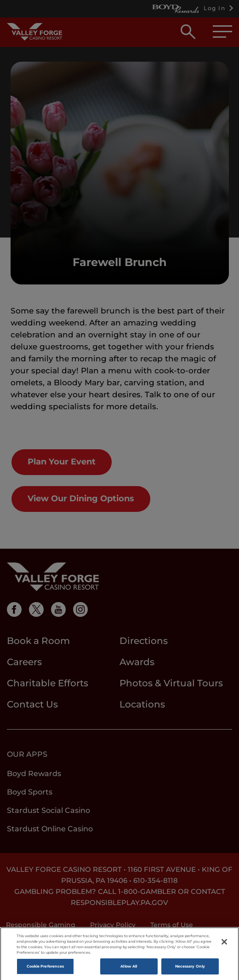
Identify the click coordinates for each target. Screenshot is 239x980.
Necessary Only (190, 970)
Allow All (129, 970)
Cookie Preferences (45, 970)
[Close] (224, 945)
